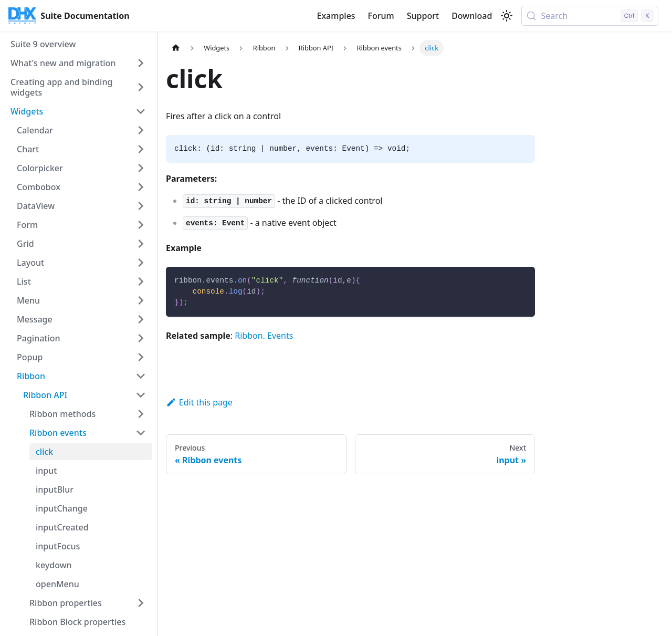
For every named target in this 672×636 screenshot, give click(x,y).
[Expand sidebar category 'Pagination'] (141, 338)
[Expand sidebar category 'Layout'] (141, 263)
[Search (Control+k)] (590, 16)
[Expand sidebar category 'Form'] (141, 225)
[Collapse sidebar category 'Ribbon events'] (141, 433)
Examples (336, 16)
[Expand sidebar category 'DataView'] (141, 206)
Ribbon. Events (264, 336)
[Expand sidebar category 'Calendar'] (141, 130)
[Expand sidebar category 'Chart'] (141, 149)
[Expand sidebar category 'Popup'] (141, 357)
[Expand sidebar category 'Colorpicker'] (141, 168)
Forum (381, 16)
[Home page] (176, 48)
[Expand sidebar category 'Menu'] (141, 300)
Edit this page (199, 402)
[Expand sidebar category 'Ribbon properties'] (141, 603)
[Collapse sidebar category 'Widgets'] (141, 111)
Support (423, 16)
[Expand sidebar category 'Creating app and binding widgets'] (141, 87)
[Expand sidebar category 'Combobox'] (141, 187)
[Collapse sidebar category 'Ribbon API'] (141, 395)
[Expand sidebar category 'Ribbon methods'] (141, 414)
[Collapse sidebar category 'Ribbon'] (141, 376)
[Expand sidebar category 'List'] (141, 281)
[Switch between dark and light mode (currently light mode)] (507, 16)
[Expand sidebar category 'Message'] (141, 319)
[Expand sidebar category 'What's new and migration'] (141, 63)
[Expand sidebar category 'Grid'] (141, 244)
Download (472, 16)
